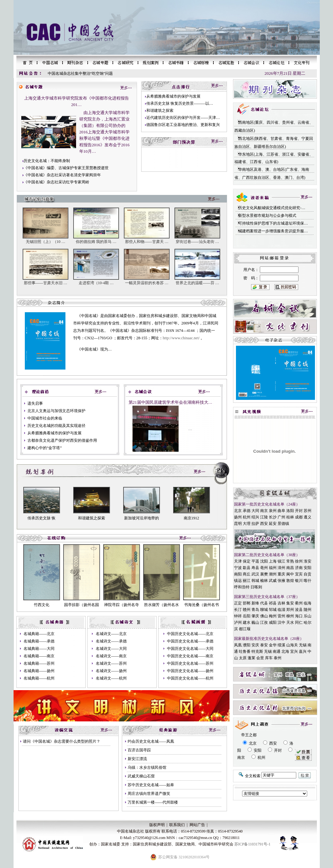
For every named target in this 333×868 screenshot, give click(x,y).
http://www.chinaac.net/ (181, 338)
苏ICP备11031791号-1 (252, 844)
